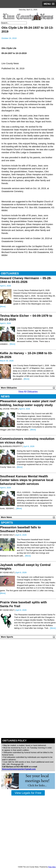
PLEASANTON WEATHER (28, 651)
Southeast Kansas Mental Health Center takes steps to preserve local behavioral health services (27, 480)
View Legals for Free (28, 793)
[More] (3, 306)
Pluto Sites (52, 867)
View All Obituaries (28, 392)
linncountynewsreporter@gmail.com (19, 769)
